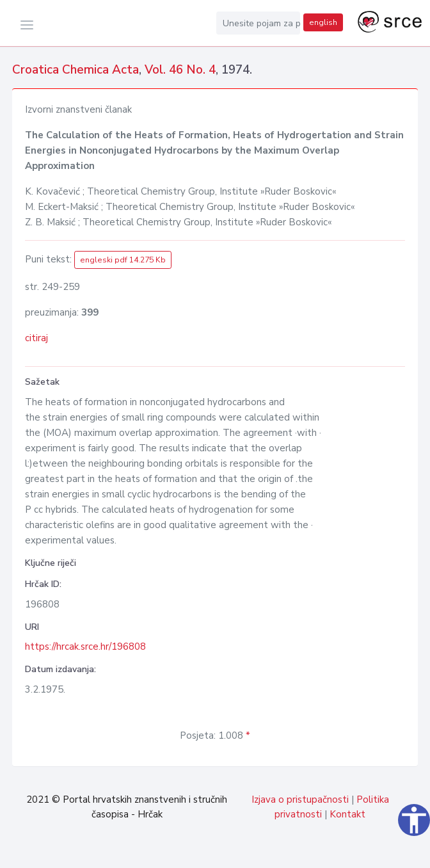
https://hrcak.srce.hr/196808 (85, 647)
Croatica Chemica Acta (76, 70)
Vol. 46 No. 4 (180, 70)
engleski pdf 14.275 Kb (123, 260)
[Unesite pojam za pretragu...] (259, 23)
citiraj (36, 338)
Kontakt (347, 814)
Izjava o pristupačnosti (300, 800)
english (323, 22)
